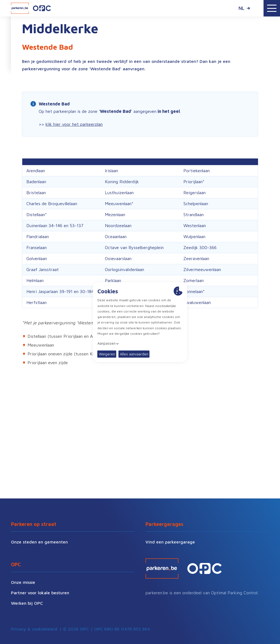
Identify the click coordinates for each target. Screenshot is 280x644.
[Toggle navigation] (272, 8)
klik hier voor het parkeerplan (74, 124)
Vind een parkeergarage (170, 542)
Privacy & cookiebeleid (34, 629)
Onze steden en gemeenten (39, 542)
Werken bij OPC (27, 603)
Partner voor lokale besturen (40, 593)
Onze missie (23, 582)
